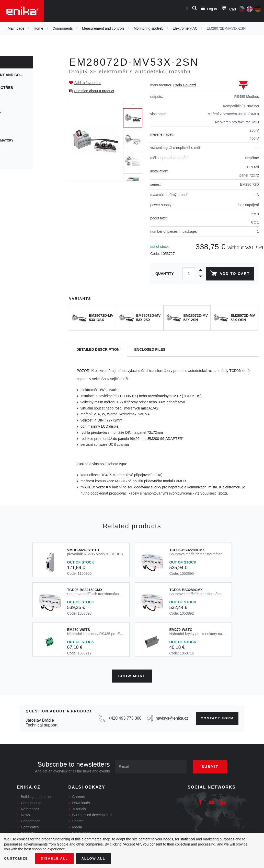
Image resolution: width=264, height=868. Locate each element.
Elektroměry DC (19, 150)
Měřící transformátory (26, 140)
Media (77, 826)
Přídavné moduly (20, 113)
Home (38, 28)
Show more (132, 675)
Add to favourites (88, 83)
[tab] (98, 350)
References (30, 808)
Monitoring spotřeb (148, 28)
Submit (214, 765)
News (25, 814)
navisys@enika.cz (169, 717)
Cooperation (31, 820)
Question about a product (94, 91)
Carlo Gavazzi (185, 85)
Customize (17, 858)
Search (78, 820)
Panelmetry (15, 159)
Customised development (93, 814)
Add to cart (229, 274)
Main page (16, 28)
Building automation (37, 795)
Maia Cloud (15, 122)
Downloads (81, 802)
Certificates (30, 826)
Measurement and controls (103, 28)
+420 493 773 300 (123, 717)
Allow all (98, 858)
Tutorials (79, 808)
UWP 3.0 (11, 104)
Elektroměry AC (185, 28)
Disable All (57, 858)
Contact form (215, 717)
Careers (79, 795)
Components (62, 28)
